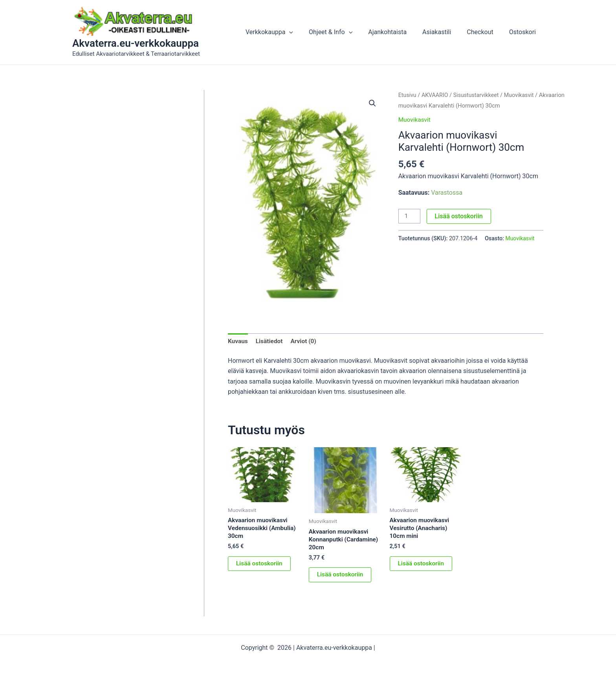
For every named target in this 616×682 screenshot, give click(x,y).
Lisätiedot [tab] (270, 341)
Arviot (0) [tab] (306, 341)
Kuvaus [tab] (238, 341)
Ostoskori (524, 32)
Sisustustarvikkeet (478, 95)
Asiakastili (445, 32)
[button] (306, 32)
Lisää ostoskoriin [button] (260, 566)
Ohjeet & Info (345, 32)
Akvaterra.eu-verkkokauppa (136, 43)
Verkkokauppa (287, 32)
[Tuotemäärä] (410, 216)
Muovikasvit (523, 95)
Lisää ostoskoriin (460, 216)
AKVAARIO (436, 95)
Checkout (485, 32)
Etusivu (408, 95)
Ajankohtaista (398, 32)
